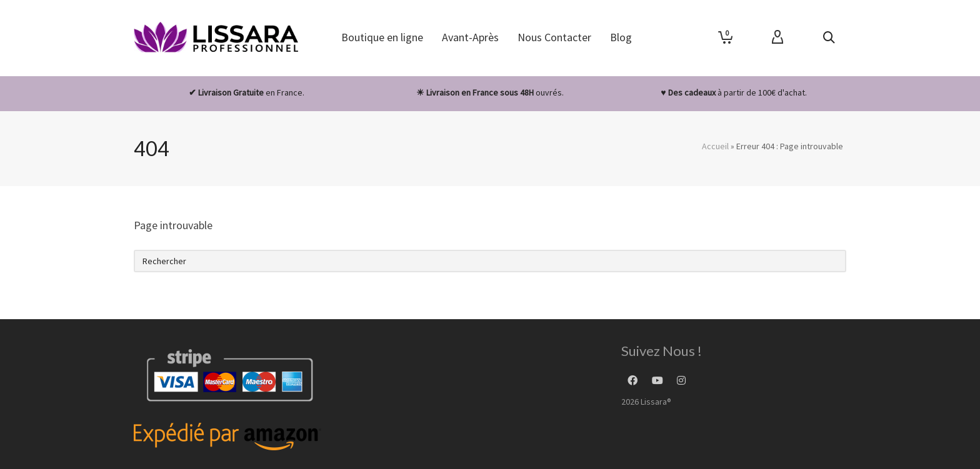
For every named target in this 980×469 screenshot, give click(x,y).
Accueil (715, 146)
